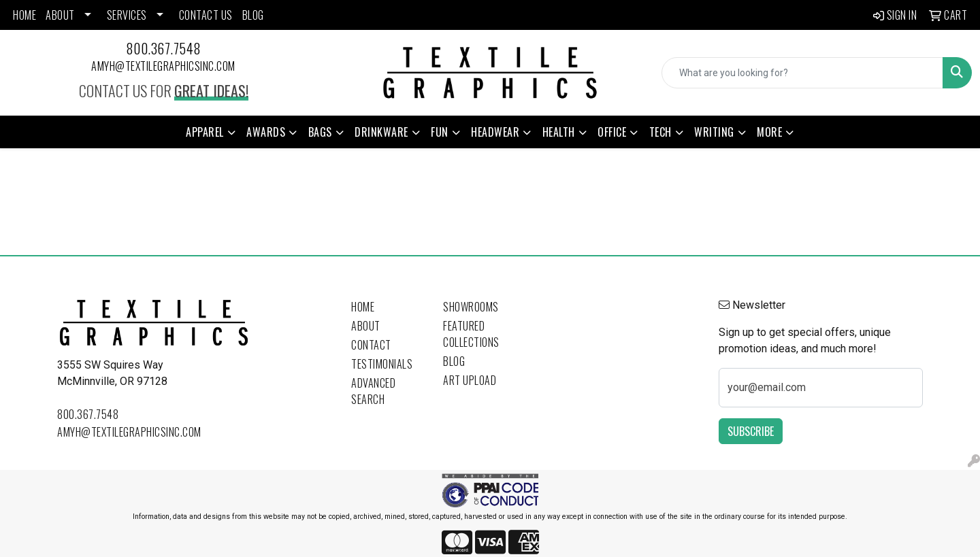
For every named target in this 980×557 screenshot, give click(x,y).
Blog (454, 361)
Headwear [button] (495, 132)
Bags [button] (320, 132)
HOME (24, 15)
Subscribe (751, 431)
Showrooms (471, 307)
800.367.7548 (164, 48)
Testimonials (382, 364)
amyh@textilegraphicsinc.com (163, 66)
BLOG (253, 15)
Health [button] (559, 132)
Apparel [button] (205, 132)
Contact (371, 345)
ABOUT (60, 15)
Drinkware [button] (381, 132)
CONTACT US (206, 15)
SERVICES (127, 15)
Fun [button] (440, 132)
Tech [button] (660, 132)
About (366, 326)
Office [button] (612, 132)
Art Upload (470, 380)
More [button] (769, 132)
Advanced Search (373, 391)
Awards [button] (266, 132)
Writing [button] (714, 132)
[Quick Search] (802, 73)
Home (363, 307)
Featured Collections (471, 334)
